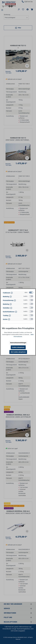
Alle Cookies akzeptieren (18, 352)
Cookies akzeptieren (18, 347)
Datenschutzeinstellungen (18, 343)
